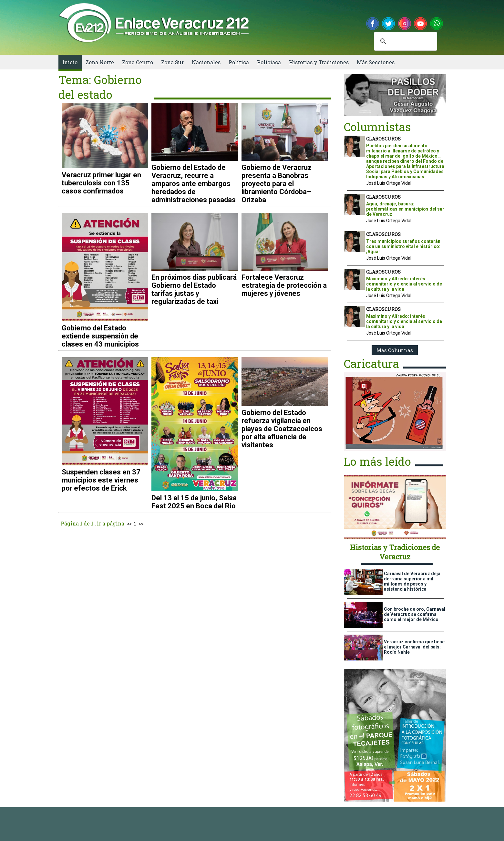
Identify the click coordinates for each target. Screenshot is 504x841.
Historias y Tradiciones (319, 62)
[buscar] (405, 41)
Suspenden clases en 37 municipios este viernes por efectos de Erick (101, 480)
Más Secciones (376, 62)
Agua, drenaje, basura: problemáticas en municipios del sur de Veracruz (405, 209)
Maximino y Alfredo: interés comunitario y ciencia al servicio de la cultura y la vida (404, 284)
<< (129, 524)
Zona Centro (138, 62)
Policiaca (269, 62)
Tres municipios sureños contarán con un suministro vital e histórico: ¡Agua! (403, 246)
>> (141, 524)
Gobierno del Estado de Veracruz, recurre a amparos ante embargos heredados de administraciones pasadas (194, 184)
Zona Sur (172, 62)
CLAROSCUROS (383, 139)
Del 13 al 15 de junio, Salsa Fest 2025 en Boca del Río (194, 502)
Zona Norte (100, 62)
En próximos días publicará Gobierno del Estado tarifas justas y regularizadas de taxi (194, 289)
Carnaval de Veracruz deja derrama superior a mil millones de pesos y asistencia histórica (412, 581)
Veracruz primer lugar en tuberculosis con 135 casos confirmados (101, 183)
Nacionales (206, 62)
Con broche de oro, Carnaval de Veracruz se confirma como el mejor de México (415, 614)
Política (239, 62)
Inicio (70, 62)
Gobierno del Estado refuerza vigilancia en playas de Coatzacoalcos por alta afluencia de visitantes (282, 429)
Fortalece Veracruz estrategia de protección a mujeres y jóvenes (284, 285)
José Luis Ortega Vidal (389, 183)
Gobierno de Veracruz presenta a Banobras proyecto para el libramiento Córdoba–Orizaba (277, 184)
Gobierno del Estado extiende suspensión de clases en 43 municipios (100, 336)
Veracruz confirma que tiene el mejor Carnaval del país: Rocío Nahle (414, 647)
